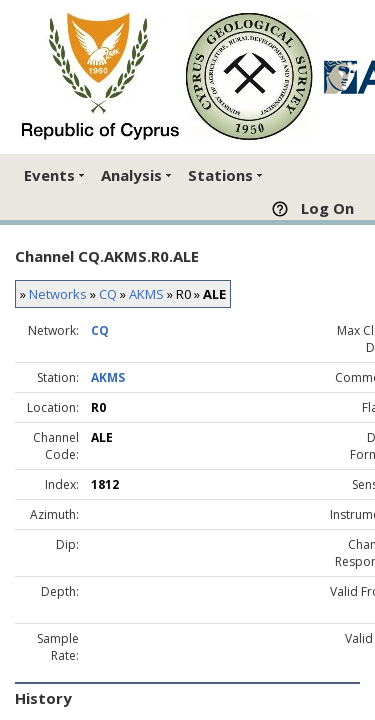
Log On (327, 208)
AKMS (146, 294)
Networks (58, 294)
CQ (108, 294)
